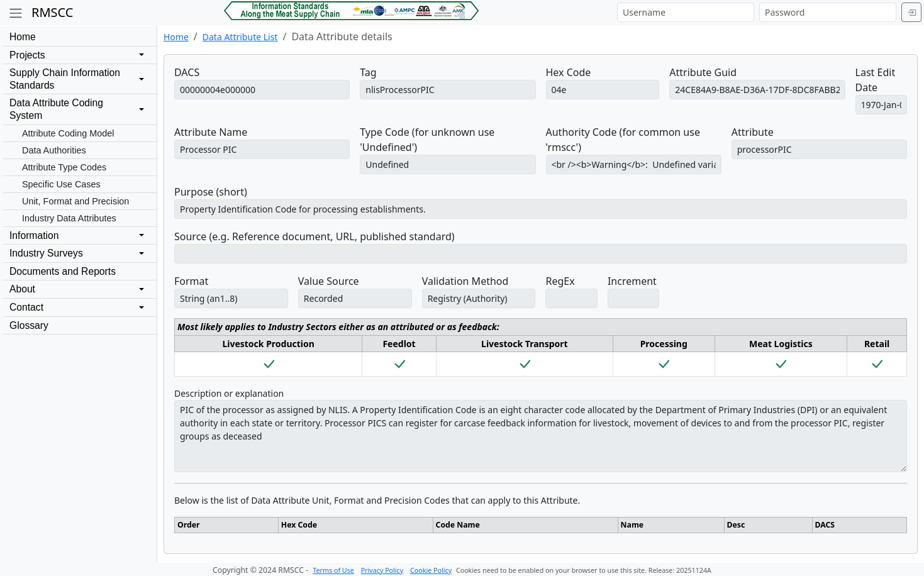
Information (34, 235)
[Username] (686, 12)
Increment (632, 281)
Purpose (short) (211, 192)
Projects (27, 55)
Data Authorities (54, 150)
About (22, 289)
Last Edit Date (876, 80)
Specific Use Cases (61, 184)
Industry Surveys (46, 253)
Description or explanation (229, 393)
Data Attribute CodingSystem (56, 109)
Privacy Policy (382, 570)
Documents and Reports (63, 271)
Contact (26, 307)
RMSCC (52, 12)
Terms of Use (333, 570)
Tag (368, 72)
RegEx (560, 281)
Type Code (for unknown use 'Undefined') (427, 140)
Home (23, 37)
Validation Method (465, 281)
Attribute (753, 132)
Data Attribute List (240, 37)
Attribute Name (211, 132)
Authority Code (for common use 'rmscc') (623, 140)
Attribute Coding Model (68, 133)
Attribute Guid (703, 72)
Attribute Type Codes (64, 167)
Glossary (29, 325)
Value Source (329, 281)
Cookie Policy (431, 570)
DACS (187, 72)
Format (191, 281)
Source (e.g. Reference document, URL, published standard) (314, 236)
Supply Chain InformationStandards (65, 79)
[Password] (828, 12)
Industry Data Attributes (69, 218)
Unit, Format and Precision (75, 201)
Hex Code (569, 72)
